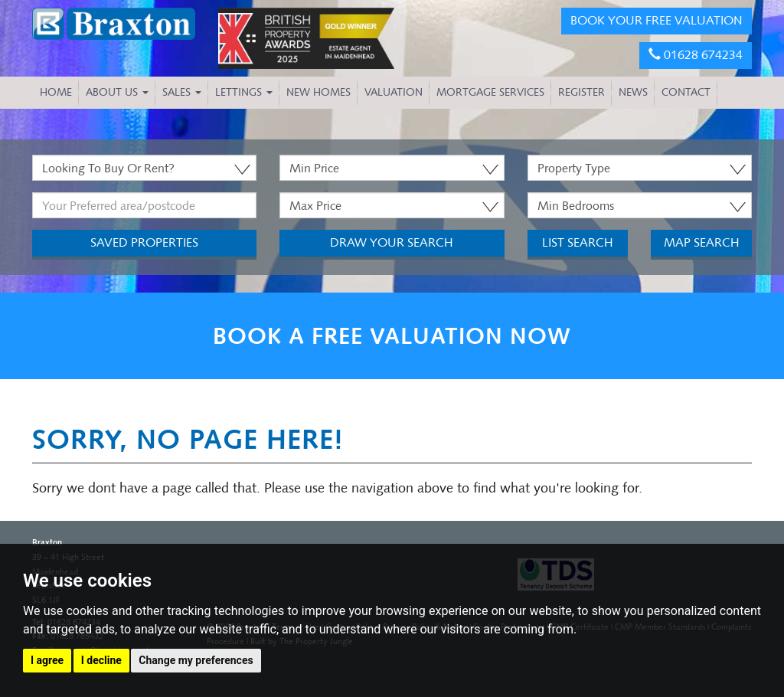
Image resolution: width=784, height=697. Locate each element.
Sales (182, 92)
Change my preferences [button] (196, 660)
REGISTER (581, 92)
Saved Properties (144, 242)
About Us (117, 92)
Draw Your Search (392, 242)
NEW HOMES (318, 92)
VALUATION (394, 92)
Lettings (244, 92)
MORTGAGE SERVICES (490, 92)
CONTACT (686, 92)
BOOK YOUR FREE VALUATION (657, 20)
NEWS (633, 92)
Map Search (702, 242)
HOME (56, 92)
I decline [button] (101, 660)
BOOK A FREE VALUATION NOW (392, 336)
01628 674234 (696, 55)
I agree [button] (47, 660)
